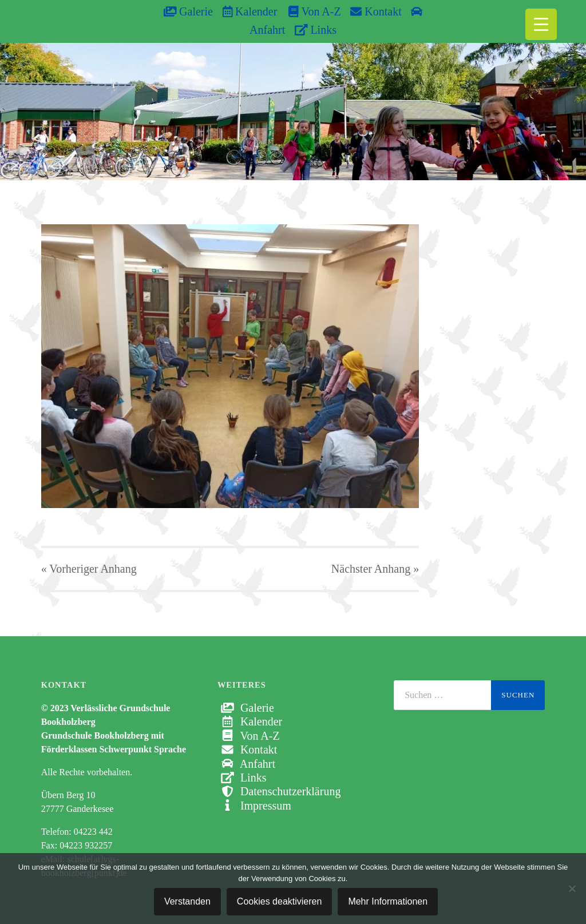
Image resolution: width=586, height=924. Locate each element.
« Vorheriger (89, 569)
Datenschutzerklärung (279, 791)
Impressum (254, 806)
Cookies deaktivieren (280, 901)
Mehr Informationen (388, 901)
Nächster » (375, 569)
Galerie (188, 11)
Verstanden (187, 901)
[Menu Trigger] (541, 24)
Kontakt (376, 11)
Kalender (250, 11)
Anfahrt (246, 764)
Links (316, 30)
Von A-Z (309, 11)
